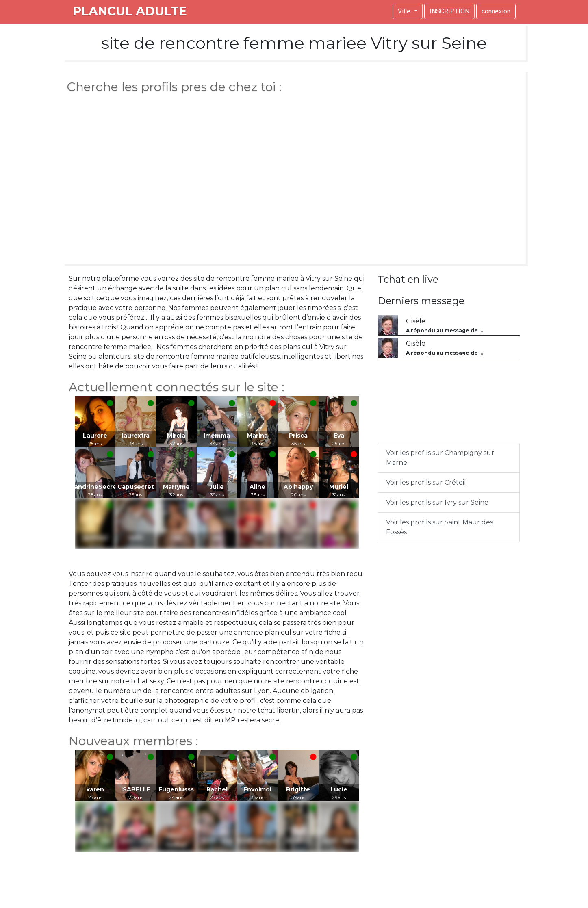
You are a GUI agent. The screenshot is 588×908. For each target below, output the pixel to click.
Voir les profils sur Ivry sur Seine (437, 502)
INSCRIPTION (449, 11)
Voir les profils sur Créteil (426, 482)
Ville (405, 11)
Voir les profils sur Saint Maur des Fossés (439, 527)
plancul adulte (130, 11)
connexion (496, 11)
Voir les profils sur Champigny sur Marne (440, 458)
